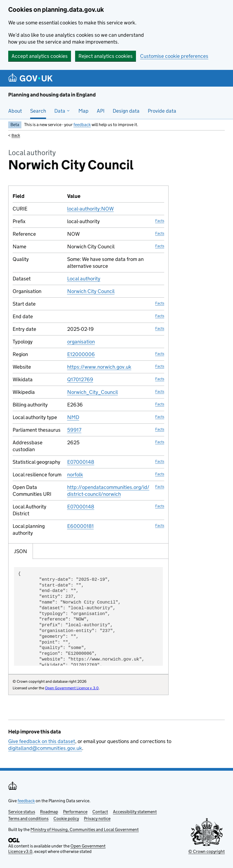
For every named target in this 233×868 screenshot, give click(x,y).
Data (62, 111)
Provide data (162, 111)
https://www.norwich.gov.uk (99, 367)
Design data (126, 111)
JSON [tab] (21, 551)
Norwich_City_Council (93, 392)
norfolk (75, 475)
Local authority (84, 279)
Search (38, 111)
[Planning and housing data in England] (31, 78)
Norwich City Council (91, 291)
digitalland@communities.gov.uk (45, 748)
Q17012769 (80, 379)
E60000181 (80, 526)
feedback (82, 125)
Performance (75, 812)
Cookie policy (66, 819)
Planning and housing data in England (52, 95)
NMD (73, 417)
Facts (160, 221)
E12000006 (81, 354)
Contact (100, 812)
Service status (22, 812)
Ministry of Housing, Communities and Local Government (85, 829)
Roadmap (49, 812)
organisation (81, 342)
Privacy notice (97, 819)
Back (16, 135)
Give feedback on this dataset (42, 741)
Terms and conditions (28, 819)
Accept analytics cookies (40, 56)
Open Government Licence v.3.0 (72, 688)
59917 (74, 430)
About (15, 111)
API (101, 111)
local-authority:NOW (90, 209)
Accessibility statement (135, 812)
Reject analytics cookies (106, 56)
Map (83, 111)
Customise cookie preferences (174, 56)
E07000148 (81, 462)
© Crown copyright (207, 851)
